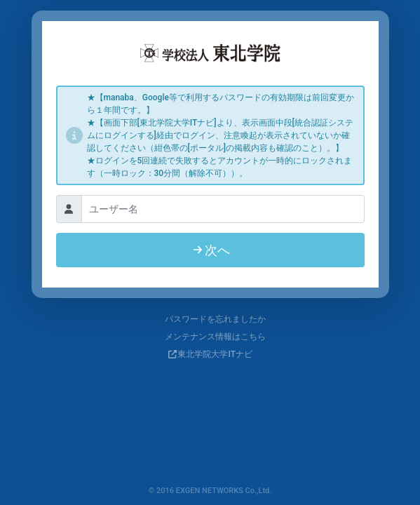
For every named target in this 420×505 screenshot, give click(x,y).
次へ (210, 250)
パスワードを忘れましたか (210, 319)
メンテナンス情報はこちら (210, 337)
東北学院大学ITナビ (215, 354)
